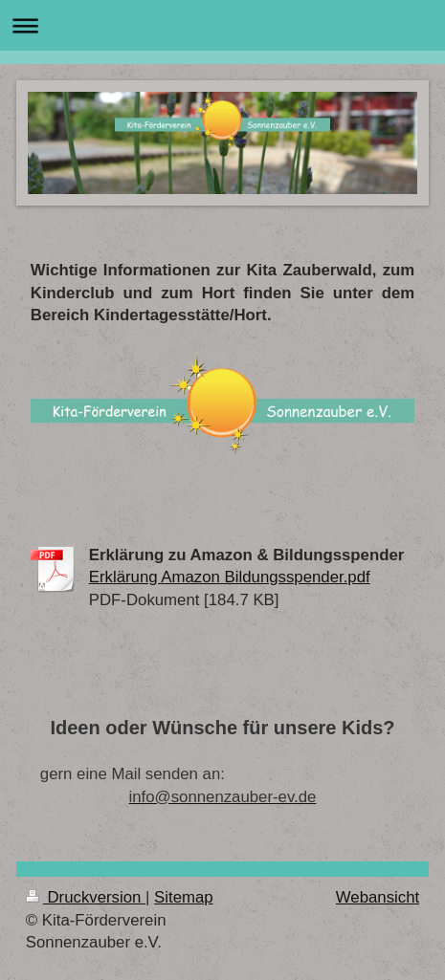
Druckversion (86, 897)
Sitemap (184, 897)
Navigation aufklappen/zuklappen (222, 25)
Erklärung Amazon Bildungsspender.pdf (230, 577)
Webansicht (378, 897)
